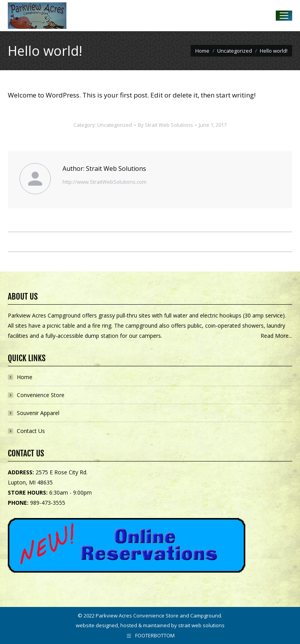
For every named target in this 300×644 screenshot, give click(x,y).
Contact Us (31, 431)
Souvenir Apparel (38, 413)
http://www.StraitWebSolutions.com (104, 182)
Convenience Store (41, 395)
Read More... (276, 336)
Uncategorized (115, 125)
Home (25, 377)
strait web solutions (201, 625)
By (165, 125)
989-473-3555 (48, 503)
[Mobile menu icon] (284, 16)
